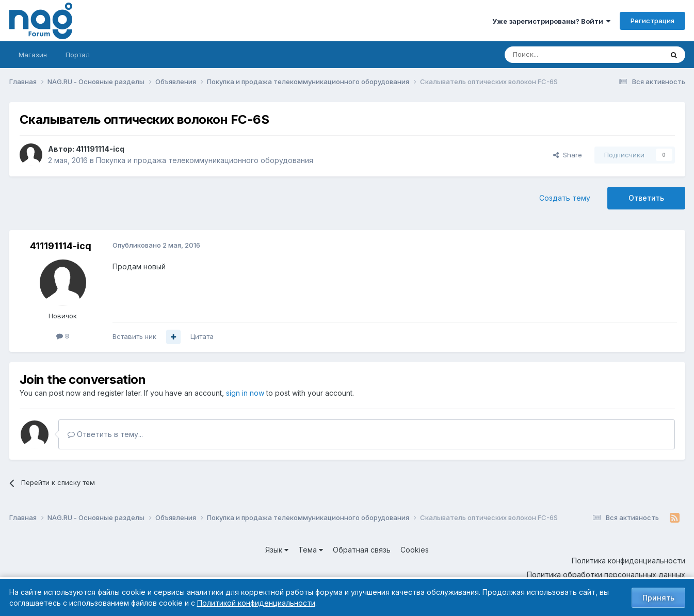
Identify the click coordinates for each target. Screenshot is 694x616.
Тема (311, 550)
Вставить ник (134, 336)
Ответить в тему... (105, 434)
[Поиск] (555, 55)
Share (568, 155)
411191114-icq (100, 149)
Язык (277, 550)
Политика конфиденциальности (628, 561)
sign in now (245, 393)
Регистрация (652, 21)
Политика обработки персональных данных (606, 574)
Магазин (33, 55)
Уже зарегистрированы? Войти (551, 21)
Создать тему (565, 198)
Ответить (646, 198)
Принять (658, 598)
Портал (78, 55)
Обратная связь (362, 550)
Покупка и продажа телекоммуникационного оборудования (205, 160)
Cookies (415, 550)
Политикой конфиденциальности (256, 603)
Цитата (202, 336)
